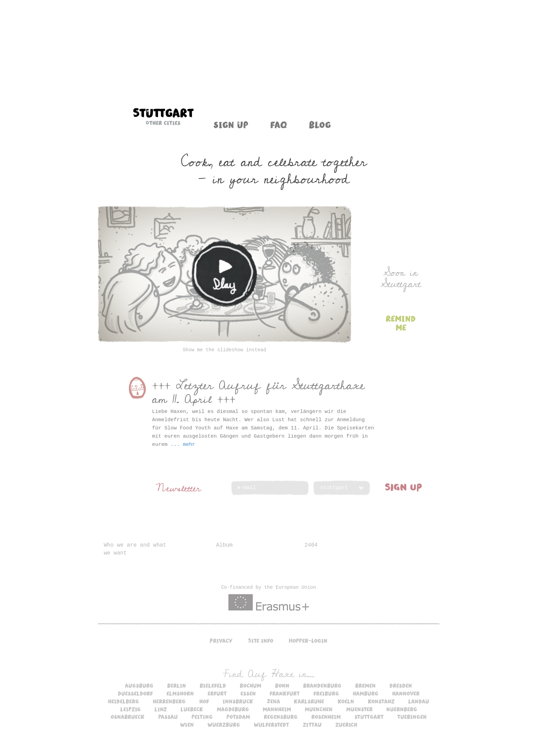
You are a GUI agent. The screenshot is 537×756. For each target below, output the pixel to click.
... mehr (183, 445)
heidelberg (123, 701)
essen (248, 693)
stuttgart (369, 717)
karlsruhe (309, 701)
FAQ (279, 124)
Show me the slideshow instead (224, 350)
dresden (401, 685)
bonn (282, 685)
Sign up (231, 124)
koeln (346, 701)
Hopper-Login (308, 641)
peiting (202, 717)
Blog (320, 124)
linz (161, 709)
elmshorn (180, 693)
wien (187, 724)
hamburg (366, 693)
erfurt (217, 693)
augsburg (139, 685)
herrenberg (169, 701)
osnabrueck (128, 717)
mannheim (277, 709)
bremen (365, 685)
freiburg (326, 693)
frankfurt (285, 693)
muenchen (319, 709)
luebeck (192, 709)
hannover (406, 693)
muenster (359, 709)
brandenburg (322, 685)
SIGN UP (403, 487)
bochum (251, 685)
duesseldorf (135, 693)
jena (273, 701)
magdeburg (233, 709)
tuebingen (412, 717)
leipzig (130, 709)
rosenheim (326, 717)
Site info (261, 641)
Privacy (221, 641)
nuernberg (402, 709)
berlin (177, 685)
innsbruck (238, 701)
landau (419, 701)
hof (204, 701)
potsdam (238, 717)
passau (168, 717)
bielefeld (213, 685)
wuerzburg (224, 724)
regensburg (281, 717)
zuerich (346, 724)
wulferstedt (271, 724)
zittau (312, 724)
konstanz (381, 701)
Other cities (163, 123)
